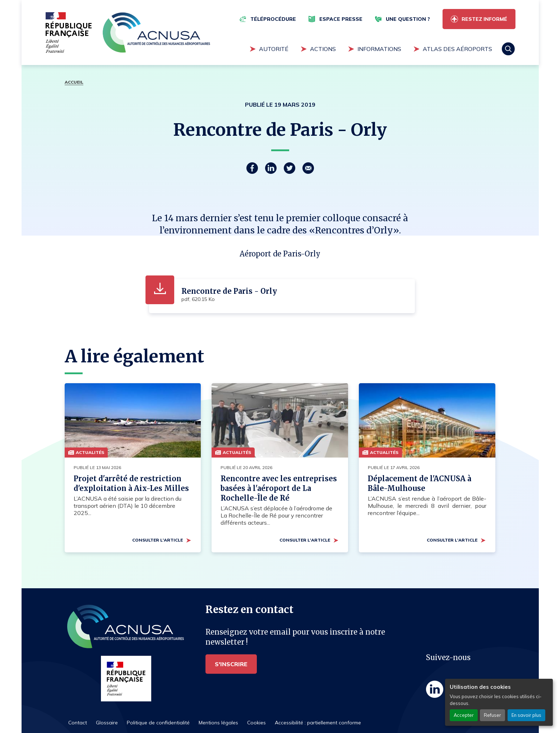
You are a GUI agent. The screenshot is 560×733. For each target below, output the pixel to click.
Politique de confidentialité (158, 723)
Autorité (274, 49)
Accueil (74, 82)
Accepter (464, 715)
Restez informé (484, 19)
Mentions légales (218, 723)
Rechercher (508, 49)
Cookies (256, 723)
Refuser (492, 715)
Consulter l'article (158, 540)
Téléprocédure (273, 19)
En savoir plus (526, 715)
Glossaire (107, 723)
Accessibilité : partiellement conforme (318, 723)
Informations (379, 49)
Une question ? (408, 19)
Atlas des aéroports (457, 49)
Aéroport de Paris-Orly (280, 254)
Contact (78, 723)
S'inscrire (231, 664)
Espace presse (341, 19)
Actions (323, 49)
